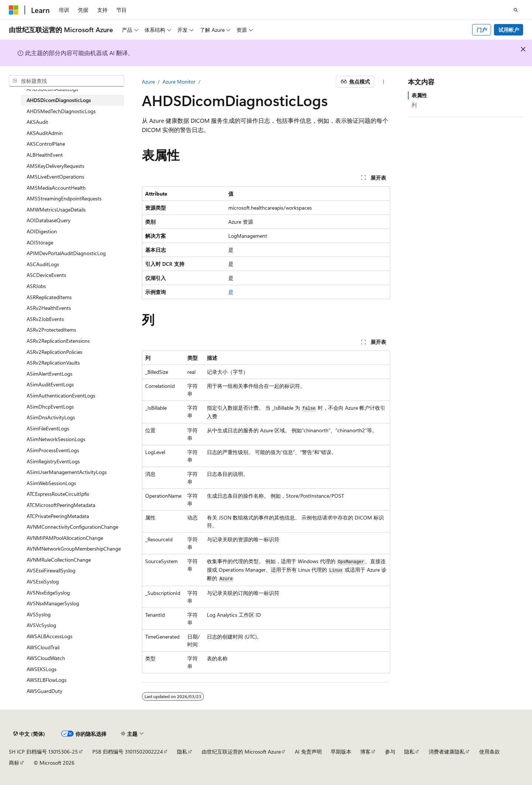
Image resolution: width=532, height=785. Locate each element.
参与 (390, 752)
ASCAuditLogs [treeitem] (43, 264)
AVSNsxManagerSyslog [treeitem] (53, 603)
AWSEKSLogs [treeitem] (42, 669)
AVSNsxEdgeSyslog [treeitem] (48, 593)
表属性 (419, 95)
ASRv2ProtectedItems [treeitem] (51, 330)
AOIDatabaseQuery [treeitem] (49, 220)
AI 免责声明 (308, 752)
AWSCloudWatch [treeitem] (46, 658)
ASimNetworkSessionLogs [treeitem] (56, 439)
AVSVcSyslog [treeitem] (41, 625)
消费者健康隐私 (447, 752)
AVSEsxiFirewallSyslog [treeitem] (51, 570)
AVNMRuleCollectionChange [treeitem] (59, 560)
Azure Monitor (179, 82)
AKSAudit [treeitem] (37, 122)
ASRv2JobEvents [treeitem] (45, 319)
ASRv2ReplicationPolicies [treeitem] (54, 352)
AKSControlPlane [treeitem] (46, 144)
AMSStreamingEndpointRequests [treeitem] (64, 198)
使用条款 (490, 752)
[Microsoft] (14, 10)
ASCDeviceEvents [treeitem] (46, 275)
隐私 (182, 752)
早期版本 (341, 752)
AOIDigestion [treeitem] (42, 231)
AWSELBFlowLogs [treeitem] (47, 680)
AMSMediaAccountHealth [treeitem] (56, 188)
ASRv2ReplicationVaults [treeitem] (53, 363)
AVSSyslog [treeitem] (39, 614)
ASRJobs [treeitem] (36, 286)
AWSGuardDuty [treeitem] (45, 691)
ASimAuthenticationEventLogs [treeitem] (61, 395)
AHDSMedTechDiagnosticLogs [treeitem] (61, 111)
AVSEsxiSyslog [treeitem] (43, 581)
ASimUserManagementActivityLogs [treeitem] (67, 472)
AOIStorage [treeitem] (40, 242)
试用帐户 (509, 30)
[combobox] (66, 81)
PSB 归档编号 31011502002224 (128, 752)
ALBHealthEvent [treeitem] (45, 155)
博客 (365, 752)
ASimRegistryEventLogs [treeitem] (53, 461)
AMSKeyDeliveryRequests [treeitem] (55, 166)
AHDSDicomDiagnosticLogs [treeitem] (59, 100)
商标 (14, 763)
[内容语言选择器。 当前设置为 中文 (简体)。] (29, 734)
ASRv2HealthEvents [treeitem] (49, 308)
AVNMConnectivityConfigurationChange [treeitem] (72, 527)
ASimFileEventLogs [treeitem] (48, 428)
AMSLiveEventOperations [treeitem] (55, 177)
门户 (482, 30)
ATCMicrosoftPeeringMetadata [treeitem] (61, 505)
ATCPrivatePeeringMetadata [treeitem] (58, 516)
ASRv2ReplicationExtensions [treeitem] (58, 341)
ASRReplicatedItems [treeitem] (49, 297)
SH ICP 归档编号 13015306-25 (43, 752)
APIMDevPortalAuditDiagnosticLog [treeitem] (66, 253)
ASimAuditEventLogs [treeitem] (50, 384)
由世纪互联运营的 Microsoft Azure (241, 752)
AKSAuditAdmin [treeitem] (45, 133)
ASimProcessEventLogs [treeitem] (53, 450)
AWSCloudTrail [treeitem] (43, 647)
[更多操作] (384, 82)
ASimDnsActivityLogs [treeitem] (51, 417)
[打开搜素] (516, 10)
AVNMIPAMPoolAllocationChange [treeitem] (65, 538)
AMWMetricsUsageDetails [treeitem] (56, 209)
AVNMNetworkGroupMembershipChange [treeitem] (74, 549)
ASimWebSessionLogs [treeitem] (51, 483)
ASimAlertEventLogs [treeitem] (50, 374)
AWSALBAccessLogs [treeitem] (50, 636)
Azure (148, 82)
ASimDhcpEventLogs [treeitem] (50, 407)
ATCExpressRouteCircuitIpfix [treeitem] (58, 494)
